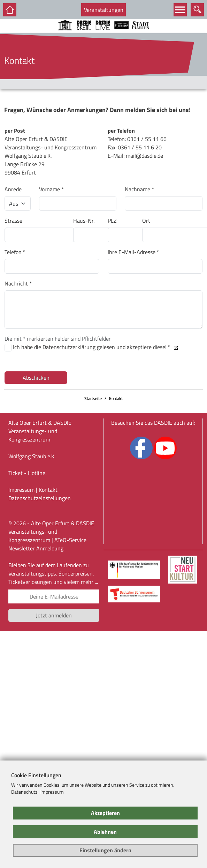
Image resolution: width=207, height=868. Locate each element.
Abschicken (36, 378)
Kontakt (116, 398)
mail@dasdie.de (144, 156)
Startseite (93, 398)
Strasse (13, 221)
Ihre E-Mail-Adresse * (133, 252)
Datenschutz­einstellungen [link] (40, 498)
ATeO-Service (70, 540)
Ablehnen (105, 832)
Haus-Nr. (84, 221)
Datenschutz (24, 792)
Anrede (13, 189)
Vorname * (51, 189)
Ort (146, 221)
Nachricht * (18, 283)
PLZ (112, 221)
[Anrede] (18, 203)
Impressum (21, 490)
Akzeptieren (105, 813)
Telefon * (15, 252)
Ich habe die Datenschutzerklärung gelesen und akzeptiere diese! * (96, 347)
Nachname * (139, 189)
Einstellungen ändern (105, 850)
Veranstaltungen (104, 10)
